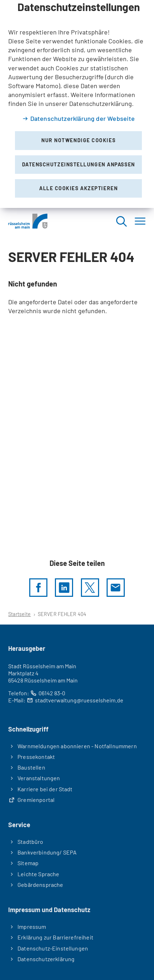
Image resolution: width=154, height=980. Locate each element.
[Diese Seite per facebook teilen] (38, 587)
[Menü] (140, 221)
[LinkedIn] (64, 587)
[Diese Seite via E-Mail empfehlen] (116, 587)
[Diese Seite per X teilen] (90, 587)
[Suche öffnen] (121, 221)
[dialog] (77, 104)
